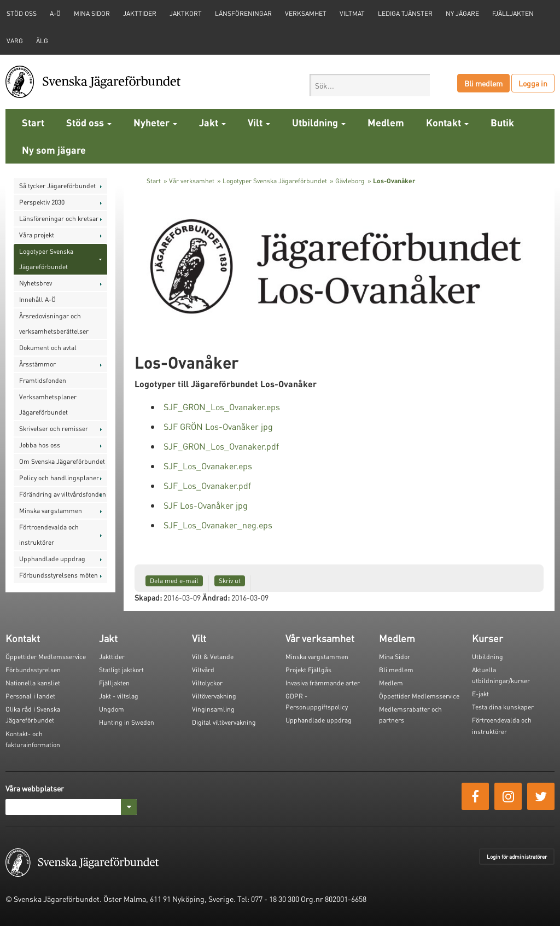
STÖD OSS (22, 13)
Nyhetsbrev (36, 283)
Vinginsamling (213, 709)
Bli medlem (483, 83)
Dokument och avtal (48, 348)
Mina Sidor (395, 657)
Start (33, 122)
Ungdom (112, 709)
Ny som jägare (54, 150)
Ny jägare (462, 13)
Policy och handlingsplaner (59, 478)
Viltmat (352, 13)
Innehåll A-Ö (37, 299)
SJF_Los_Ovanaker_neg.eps (218, 525)
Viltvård (203, 670)
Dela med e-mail (174, 581)
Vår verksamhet (192, 181)
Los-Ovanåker (394, 181)
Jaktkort (186, 13)
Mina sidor (92, 13)
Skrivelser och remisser (54, 429)
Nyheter (155, 122)
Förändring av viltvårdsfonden (63, 494)
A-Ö (55, 13)
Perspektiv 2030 (42, 202)
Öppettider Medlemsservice (46, 657)
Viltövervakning (214, 696)
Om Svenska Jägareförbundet (62, 461)
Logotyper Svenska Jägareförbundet (46, 259)
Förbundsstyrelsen (33, 670)
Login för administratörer (517, 857)
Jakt (212, 122)
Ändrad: (216, 597)
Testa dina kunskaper (503, 707)
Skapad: (148, 597)
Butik (502, 122)
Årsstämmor (37, 364)
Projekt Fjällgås (308, 670)
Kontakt (447, 122)
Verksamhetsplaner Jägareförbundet (48, 404)
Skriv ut (230, 581)
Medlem (386, 122)
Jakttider (140, 13)
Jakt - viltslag (119, 696)
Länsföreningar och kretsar (59, 219)
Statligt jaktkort (121, 670)
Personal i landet (30, 696)
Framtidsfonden (43, 380)
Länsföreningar (243, 13)
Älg (42, 41)
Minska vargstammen (51, 511)
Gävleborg (350, 181)
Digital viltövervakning (224, 722)
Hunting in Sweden (127, 722)
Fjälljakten (513, 13)
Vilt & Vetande (213, 657)
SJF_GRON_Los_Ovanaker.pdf (221, 446)
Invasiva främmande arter (323, 683)
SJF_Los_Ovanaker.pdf (207, 485)
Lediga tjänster (405, 13)
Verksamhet (306, 13)
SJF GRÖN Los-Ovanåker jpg (218, 426)
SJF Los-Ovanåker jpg (206, 505)
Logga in (533, 83)
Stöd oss (89, 122)
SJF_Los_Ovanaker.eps (208, 466)
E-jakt (480, 694)
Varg (15, 41)
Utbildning (319, 122)
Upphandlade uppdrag (52, 559)
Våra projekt (37, 235)
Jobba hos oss (40, 445)
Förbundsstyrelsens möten (59, 575)
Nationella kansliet (33, 683)
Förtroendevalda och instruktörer (49, 535)
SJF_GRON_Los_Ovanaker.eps (222, 407)
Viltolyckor (207, 683)
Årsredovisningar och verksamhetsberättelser (54, 324)
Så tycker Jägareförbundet (57, 186)
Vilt (259, 122)
